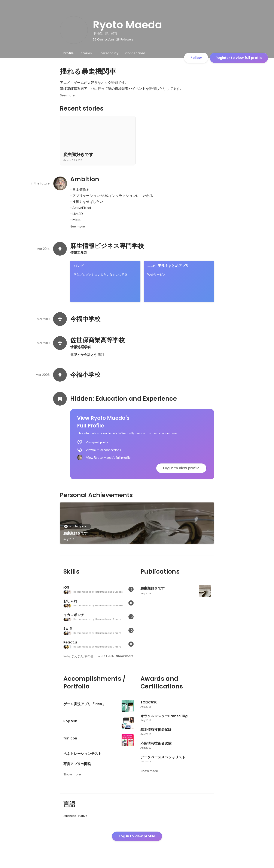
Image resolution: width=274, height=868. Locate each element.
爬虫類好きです (75, 533)
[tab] (68, 53)
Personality (109, 53)
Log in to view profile (181, 468)
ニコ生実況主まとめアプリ (168, 266)
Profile (68, 53)
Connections (135, 53)
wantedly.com (78, 526)
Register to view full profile (239, 58)
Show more (125, 656)
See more (67, 95)
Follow (196, 58)
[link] (105, 281)
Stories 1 (87, 53)
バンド (79, 266)
